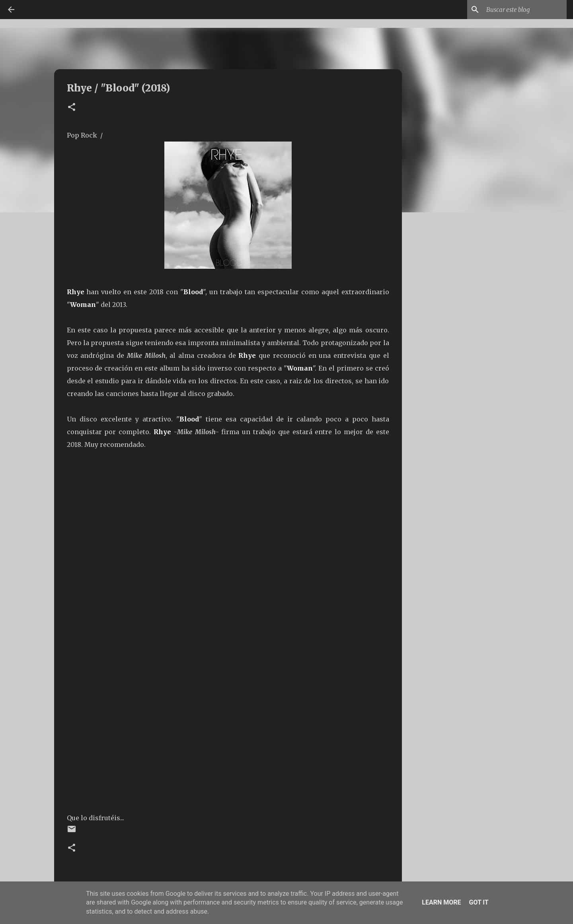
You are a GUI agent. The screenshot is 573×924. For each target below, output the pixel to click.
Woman (83, 305)
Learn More (441, 902)
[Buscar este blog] (525, 10)
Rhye (76, 292)
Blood (193, 292)
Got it (478, 902)
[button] (72, 108)
